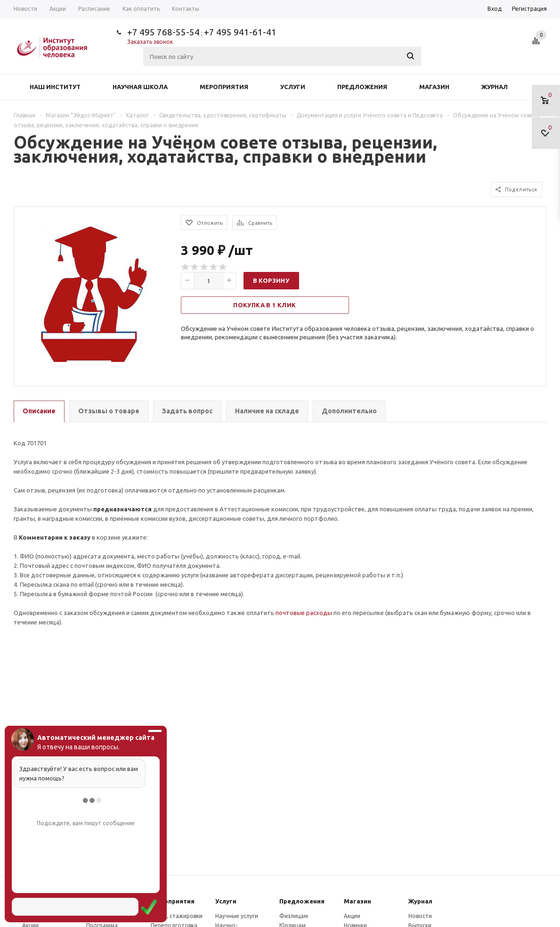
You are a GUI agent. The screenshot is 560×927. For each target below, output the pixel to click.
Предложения (362, 87)
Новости (420, 916)
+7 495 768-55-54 (163, 32)
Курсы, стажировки (177, 916)
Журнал (495, 87)
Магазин (434, 87)
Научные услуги (237, 916)
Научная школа (140, 87)
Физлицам (294, 916)
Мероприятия (224, 87)
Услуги (293, 87)
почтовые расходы (304, 613)
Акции (352, 916)
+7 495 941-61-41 (240, 32)
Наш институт (55, 87)
